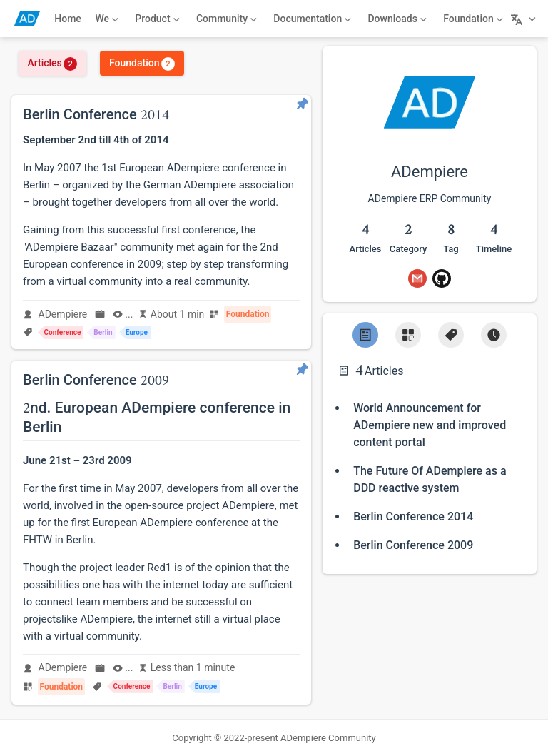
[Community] (226, 19)
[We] (107, 19)
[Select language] (525, 19)
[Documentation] (313, 19)
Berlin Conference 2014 (413, 516)
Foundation (142, 63)
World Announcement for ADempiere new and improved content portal (430, 425)
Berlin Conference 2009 (413, 545)
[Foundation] (473, 19)
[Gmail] (417, 278)
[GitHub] (442, 278)
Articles (52, 63)
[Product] (158, 19)
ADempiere (63, 314)
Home (68, 19)
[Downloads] (397, 19)
